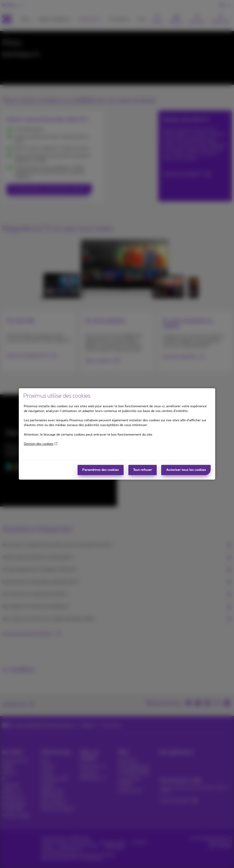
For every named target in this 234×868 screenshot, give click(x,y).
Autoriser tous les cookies (186, 470)
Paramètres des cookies (101, 470)
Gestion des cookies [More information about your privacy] (40, 444)
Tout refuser (143, 470)
